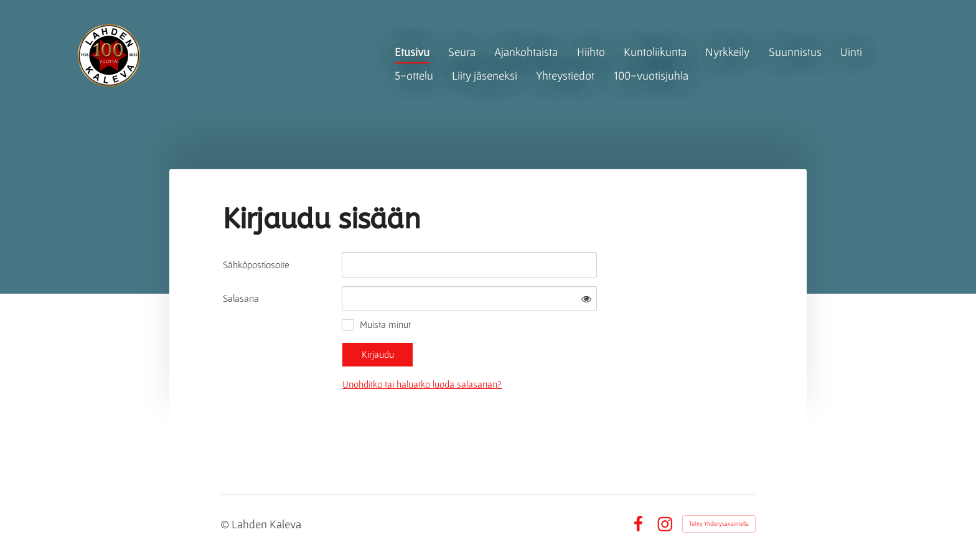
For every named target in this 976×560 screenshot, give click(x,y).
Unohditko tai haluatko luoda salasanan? (422, 384)
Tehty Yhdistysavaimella (719, 524)
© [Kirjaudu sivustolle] (226, 524)
